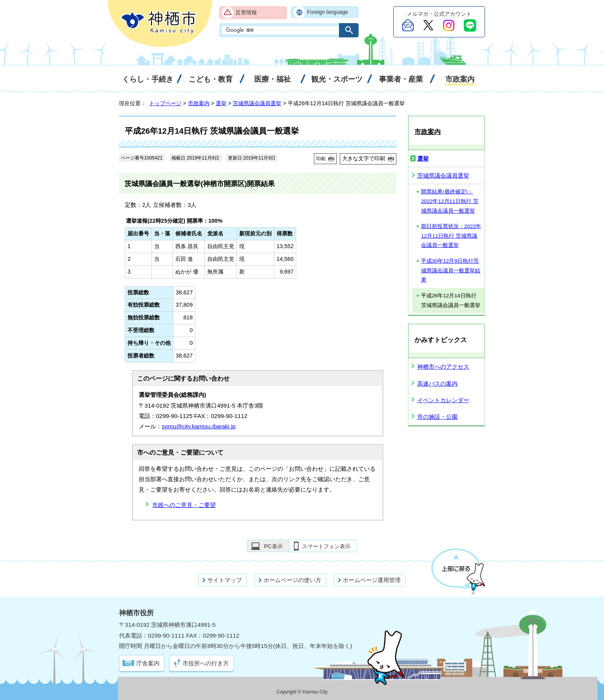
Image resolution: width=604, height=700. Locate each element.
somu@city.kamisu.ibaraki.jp (199, 426)
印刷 (321, 159)
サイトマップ (225, 580)
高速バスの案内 (437, 384)
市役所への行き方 (206, 663)
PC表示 (273, 546)
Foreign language (328, 12)
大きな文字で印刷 (364, 158)
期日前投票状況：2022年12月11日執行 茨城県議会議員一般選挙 (451, 236)
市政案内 (199, 103)
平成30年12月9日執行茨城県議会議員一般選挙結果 (451, 270)
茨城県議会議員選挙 (257, 103)
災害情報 (246, 13)
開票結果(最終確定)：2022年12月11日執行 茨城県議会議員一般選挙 (450, 201)
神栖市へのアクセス (443, 367)
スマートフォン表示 (326, 546)
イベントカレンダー (443, 400)
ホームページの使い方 (292, 580)
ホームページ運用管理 (372, 580)
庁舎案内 (148, 663)
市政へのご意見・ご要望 (184, 505)
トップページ (165, 103)
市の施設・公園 (437, 417)
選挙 (221, 103)
